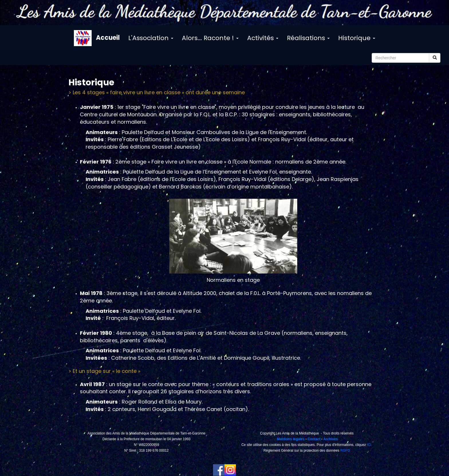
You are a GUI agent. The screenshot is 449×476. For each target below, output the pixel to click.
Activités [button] (263, 38)
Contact (314, 439)
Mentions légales (290, 439)
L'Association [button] (151, 38)
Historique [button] (357, 38)
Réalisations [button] (308, 38)
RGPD (345, 451)
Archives (331, 439)
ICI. (370, 445)
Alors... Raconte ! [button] (210, 38)
